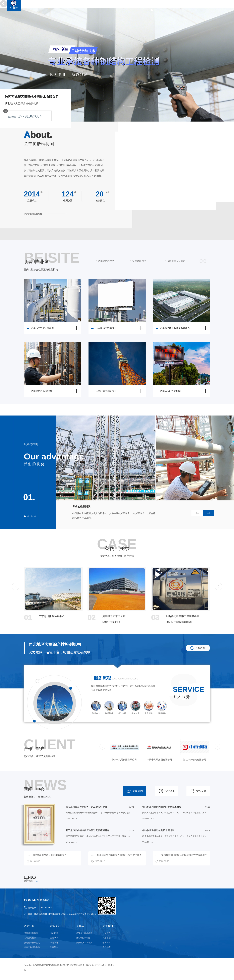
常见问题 (201, 791)
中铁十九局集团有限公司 (159, 760)
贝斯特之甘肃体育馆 (114, 616)
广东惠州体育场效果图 (52, 616)
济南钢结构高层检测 (41, 391)
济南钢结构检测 (31, 933)
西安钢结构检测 (83, 938)
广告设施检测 (202, 5)
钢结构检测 (169, 5)
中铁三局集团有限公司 (124, 760)
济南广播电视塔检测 (106, 391)
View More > (71, 819)
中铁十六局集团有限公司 (195, 760)
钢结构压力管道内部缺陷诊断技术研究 (162, 807)
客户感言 (107, 947)
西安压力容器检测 (84, 933)
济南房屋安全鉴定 (32, 943)
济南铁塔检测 (30, 938)
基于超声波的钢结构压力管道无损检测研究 (87, 830)
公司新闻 (138, 791)
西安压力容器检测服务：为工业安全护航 (86, 807)
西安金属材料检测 (84, 943)
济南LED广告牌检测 (170, 391)
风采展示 (107, 938)
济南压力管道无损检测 (43, 328)
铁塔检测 (185, 5)
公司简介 (107, 933)
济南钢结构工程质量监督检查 (175, 328)
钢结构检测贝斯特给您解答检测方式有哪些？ (184, 855)
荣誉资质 (107, 943)
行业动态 (170, 791)
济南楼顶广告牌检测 (106, 328)
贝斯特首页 (152, 5)
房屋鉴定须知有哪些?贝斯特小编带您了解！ (119, 855)
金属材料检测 (222, 5)
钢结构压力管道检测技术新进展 (158, 830)
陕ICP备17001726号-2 (96, 965)
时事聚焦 (54, 947)
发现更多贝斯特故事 (33, 214)
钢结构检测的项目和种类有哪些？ (50, 855)
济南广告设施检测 (32, 947)
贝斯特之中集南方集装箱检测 (183, 616)
